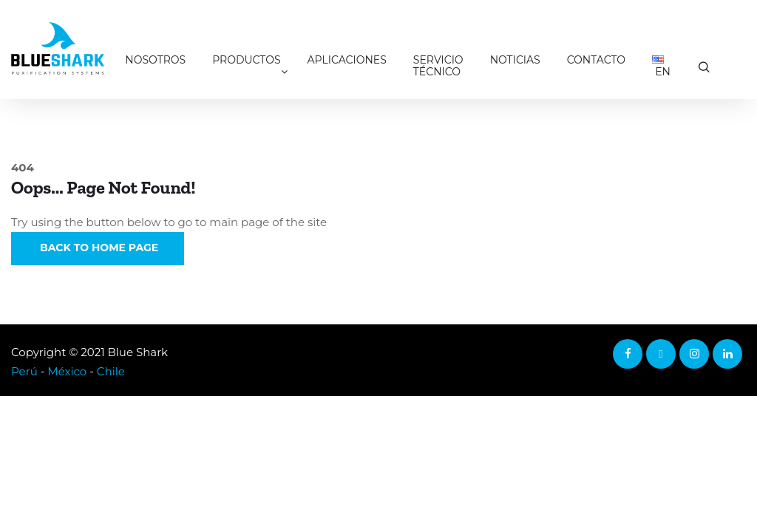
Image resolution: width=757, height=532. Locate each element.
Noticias (515, 60)
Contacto (596, 60)
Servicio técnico (438, 66)
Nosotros (155, 60)
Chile (111, 371)
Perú (24, 371)
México (67, 371)
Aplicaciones (347, 60)
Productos (246, 60)
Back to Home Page (98, 248)
